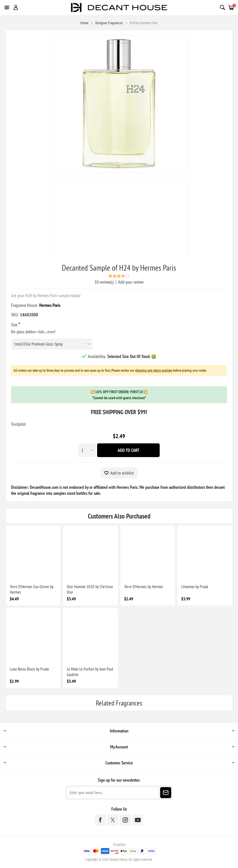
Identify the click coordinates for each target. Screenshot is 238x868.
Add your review (131, 282)
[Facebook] (100, 820)
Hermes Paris (50, 305)
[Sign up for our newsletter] (113, 793)
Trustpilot (18, 424)
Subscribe (166, 793)
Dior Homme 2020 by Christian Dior (90, 589)
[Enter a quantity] (87, 450)
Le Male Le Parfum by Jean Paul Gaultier (90, 672)
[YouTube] (138, 820)
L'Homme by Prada (195, 587)
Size (15, 325)
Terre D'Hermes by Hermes (144, 587)
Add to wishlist (122, 473)
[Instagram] (125, 820)
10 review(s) (104, 282)
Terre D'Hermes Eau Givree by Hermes (32, 589)
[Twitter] (113, 820)
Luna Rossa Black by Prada (29, 669)
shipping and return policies (154, 370)
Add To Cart (129, 450)
